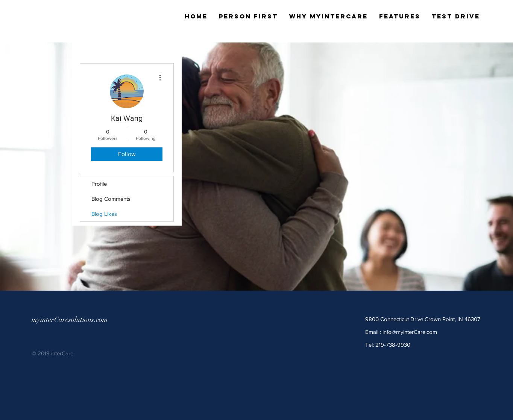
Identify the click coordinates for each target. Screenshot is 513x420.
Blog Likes (104, 214)
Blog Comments (111, 199)
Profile (99, 184)
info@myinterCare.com (410, 332)
